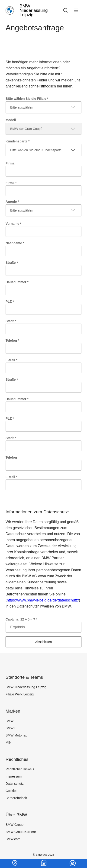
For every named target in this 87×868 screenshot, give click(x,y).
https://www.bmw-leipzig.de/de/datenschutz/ (43, 600)
